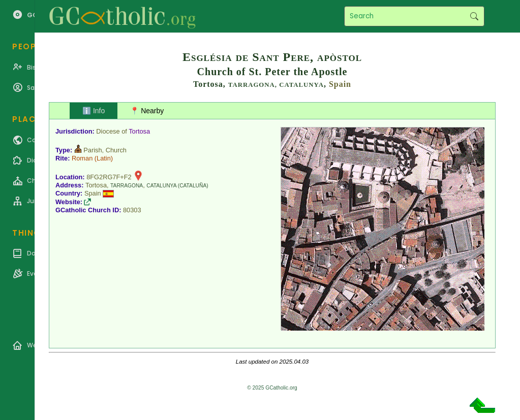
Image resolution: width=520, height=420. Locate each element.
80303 (132, 210)
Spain (340, 84)
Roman (82, 158)
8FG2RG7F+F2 (109, 177)
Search (474, 16)
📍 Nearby (147, 111)
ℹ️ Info (94, 111)
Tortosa (139, 131)
